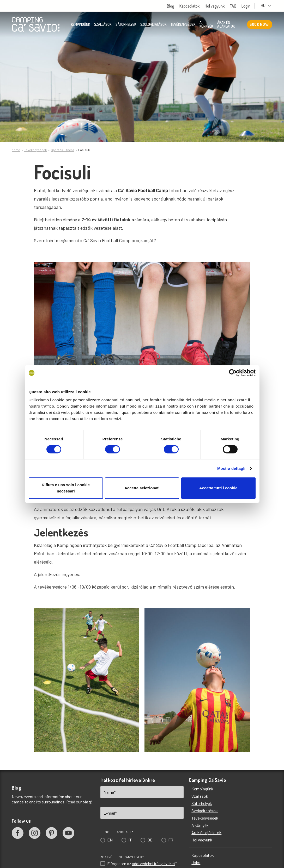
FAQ (237, 6)
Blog (174, 6)
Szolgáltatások (153, 25)
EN (110, 840)
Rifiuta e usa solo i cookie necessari (66, 488)
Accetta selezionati (142, 488)
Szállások (103, 25)
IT (130, 840)
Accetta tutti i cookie (218, 488)
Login (250, 6)
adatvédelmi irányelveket (154, 863)
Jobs (196, 862)
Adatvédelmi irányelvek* (122, 857)
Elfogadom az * (142, 864)
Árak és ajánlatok (226, 25)
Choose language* (117, 832)
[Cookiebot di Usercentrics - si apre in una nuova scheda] (233, 373)
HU (268, 6)
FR (171, 840)
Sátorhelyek (126, 25)
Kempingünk (80, 25)
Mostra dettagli (231, 468)
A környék (206, 25)
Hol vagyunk (219, 6)
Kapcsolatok (193, 6)
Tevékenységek (183, 25)
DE (150, 840)
